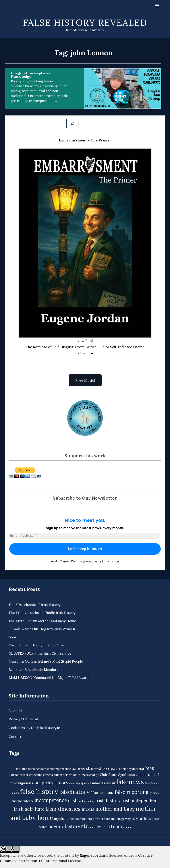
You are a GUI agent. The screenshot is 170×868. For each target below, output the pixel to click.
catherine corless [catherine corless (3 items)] (41, 775)
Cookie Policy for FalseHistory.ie (34, 728)
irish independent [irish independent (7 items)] (140, 800)
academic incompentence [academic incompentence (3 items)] (53, 769)
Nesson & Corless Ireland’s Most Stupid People (46, 661)
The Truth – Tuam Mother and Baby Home (42, 621)
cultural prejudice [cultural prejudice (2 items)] (79, 783)
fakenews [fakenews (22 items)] (130, 782)
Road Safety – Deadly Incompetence (38, 645)
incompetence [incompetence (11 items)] (51, 800)
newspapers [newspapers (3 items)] (84, 819)
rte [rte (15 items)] (85, 826)
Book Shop (17, 637)
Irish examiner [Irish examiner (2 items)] (87, 801)
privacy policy (92, 561)
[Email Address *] (85, 536)
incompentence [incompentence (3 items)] (23, 801)
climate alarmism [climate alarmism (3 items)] (66, 775)
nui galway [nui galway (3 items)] (124, 819)
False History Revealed (85, 23)
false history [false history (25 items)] (39, 791)
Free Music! (85, 380)
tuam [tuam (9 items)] (116, 826)
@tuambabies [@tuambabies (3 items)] (25, 769)
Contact (15, 737)
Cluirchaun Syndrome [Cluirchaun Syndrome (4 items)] (117, 775)
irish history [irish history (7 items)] (108, 800)
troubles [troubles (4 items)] (103, 827)
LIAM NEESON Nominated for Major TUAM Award (49, 678)
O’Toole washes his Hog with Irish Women (42, 629)
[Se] (73, 123)
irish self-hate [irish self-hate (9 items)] (29, 809)
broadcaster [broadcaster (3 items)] (20, 775)
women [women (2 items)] (127, 827)
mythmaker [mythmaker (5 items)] (64, 818)
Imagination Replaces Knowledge (30, 75)
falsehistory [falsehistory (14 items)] (74, 792)
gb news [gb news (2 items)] (154, 793)
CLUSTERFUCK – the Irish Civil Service (40, 653)
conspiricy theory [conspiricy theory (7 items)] (50, 783)
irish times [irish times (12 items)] (58, 809)
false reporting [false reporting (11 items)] (132, 792)
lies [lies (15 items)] (76, 809)
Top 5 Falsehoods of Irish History (35, 605)
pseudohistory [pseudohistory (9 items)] (64, 826)
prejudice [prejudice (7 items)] (141, 818)
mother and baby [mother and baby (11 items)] (115, 809)
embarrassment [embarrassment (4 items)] (103, 783)
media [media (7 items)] (88, 809)
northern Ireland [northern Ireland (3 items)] (104, 819)
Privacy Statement (23, 719)
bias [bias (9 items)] (150, 768)
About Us (16, 710)
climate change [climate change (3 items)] (89, 775)
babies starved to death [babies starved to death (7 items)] (96, 768)
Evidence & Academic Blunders (33, 670)
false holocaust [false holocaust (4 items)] (102, 793)
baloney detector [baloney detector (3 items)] (133, 769)
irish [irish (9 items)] (73, 800)
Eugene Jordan (92, 855)
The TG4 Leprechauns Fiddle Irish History (42, 613)
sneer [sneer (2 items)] (93, 827)
